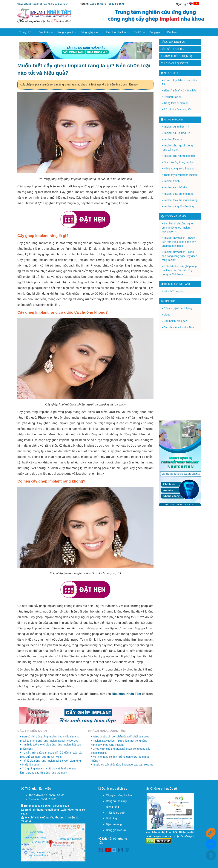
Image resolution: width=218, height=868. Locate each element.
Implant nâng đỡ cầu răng (179, 206)
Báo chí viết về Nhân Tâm (179, 327)
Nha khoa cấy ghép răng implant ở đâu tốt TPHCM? (123, 765)
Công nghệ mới (90, 32)
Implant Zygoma (173, 139)
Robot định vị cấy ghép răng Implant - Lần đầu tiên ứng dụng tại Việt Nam (179, 270)
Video (167, 315)
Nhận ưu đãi (187, 832)
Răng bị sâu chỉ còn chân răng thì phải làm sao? (121, 737)
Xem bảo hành (155, 832)
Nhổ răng (111, 818)
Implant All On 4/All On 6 (178, 133)
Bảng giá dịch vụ (173, 42)
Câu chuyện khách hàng (178, 308)
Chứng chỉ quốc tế (175, 63)
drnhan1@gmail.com (46, 810)
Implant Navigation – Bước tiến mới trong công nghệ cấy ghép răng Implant (179, 242)
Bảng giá (155, 32)
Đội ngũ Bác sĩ (172, 97)
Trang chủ (25, 32)
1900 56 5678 (98, 4)
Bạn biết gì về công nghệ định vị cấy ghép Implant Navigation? (177, 228)
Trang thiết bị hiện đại (177, 56)
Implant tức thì (172, 181)
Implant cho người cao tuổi (179, 156)
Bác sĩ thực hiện (173, 49)
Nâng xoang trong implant (179, 169)
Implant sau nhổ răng (176, 187)
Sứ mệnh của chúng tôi (177, 109)
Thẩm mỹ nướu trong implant (181, 175)
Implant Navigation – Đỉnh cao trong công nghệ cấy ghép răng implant (180, 256)
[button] (152, 812)
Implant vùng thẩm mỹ (177, 127)
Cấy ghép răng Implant (119, 795)
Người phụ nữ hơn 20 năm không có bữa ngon (43, 4)
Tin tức (138, 32)
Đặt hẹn (172, 32)
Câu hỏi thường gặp (175, 321)
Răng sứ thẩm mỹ (116, 801)
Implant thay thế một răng (179, 194)
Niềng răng (112, 807)
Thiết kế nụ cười (116, 813)
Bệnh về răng (114, 824)
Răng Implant (65, 32)
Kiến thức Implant (116, 32)
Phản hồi (171, 832)
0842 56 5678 (116, 4)
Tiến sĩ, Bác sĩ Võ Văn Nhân (180, 91)
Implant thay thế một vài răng (181, 200)
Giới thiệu (44, 32)
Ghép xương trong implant (179, 162)
